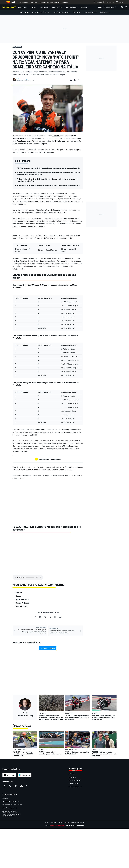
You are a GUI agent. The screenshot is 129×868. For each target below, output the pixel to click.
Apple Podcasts (22, 599)
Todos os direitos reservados (74, 825)
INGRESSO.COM (24, 2)
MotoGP (33, 7)
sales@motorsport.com (10, 808)
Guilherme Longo (22, 79)
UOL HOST (34, 2)
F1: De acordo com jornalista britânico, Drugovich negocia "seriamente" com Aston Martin (48, 185)
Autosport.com (73, 783)
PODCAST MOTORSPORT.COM (62, 12)
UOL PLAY (58, 2)
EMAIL (119, 2)
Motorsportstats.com (75, 787)
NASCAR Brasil (72, 7)
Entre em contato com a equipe (12, 805)
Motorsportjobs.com (75, 780)
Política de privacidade (78, 822)
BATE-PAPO (109, 2)
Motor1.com (72, 777)
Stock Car (44, 7)
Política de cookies (63, 822)
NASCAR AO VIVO (105, 12)
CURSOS (50, 2)
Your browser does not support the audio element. (28, 577)
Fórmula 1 (22, 7)
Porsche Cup (57, 7)
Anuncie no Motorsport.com (11, 801)
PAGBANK (42, 2)
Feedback (5, 798)
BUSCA (98, 2)
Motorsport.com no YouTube (41, 12)
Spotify (19, 593)
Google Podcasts (23, 603)
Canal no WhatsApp (90, 12)
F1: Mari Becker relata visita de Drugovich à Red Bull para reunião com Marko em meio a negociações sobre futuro (47, 180)
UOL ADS (65, 2)
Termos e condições (50, 822)
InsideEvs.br (72, 774)
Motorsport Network (57, 825)
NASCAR (84, 7)
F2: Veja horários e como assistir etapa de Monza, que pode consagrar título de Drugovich (49, 168)
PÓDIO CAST (77, 12)
